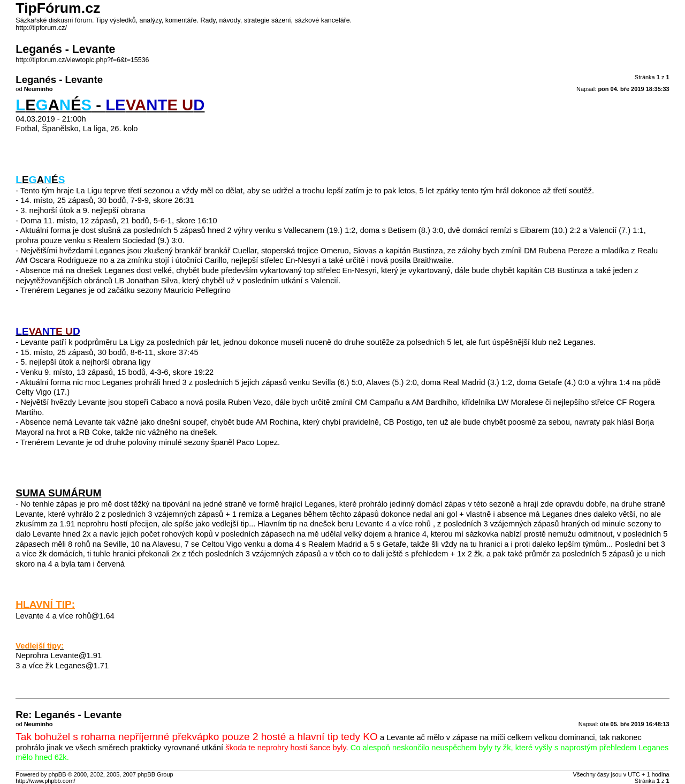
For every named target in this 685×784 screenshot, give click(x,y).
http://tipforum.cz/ (41, 28)
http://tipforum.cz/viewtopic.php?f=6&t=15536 (82, 60)
